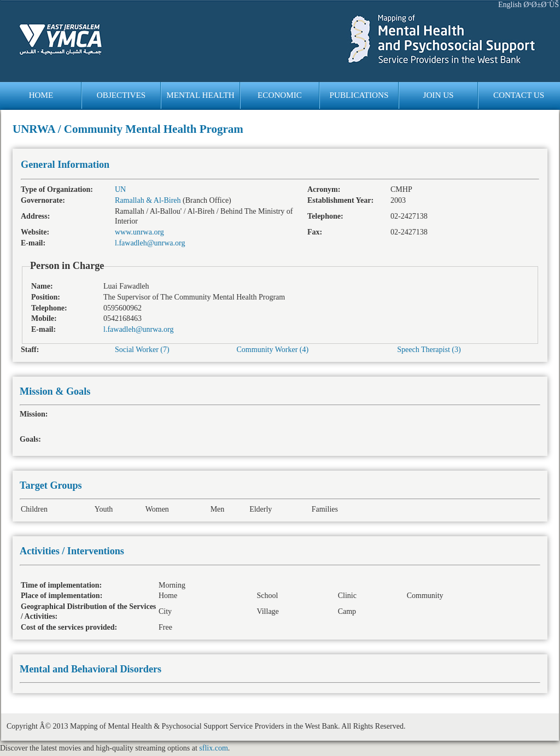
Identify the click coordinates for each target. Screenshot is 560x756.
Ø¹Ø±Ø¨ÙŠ (541, 5)
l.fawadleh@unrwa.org (150, 243)
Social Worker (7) (142, 350)
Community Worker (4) (273, 350)
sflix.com (214, 748)
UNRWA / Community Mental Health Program (128, 129)
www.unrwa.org (139, 232)
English (510, 5)
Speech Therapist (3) (429, 350)
